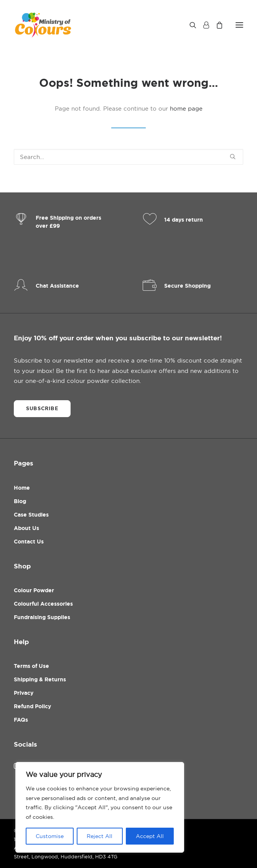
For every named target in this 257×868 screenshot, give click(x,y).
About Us (26, 528)
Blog (20, 501)
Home (22, 488)
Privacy (24, 693)
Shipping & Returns (40, 679)
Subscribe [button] (42, 409)
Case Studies (31, 515)
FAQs (21, 720)
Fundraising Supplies (42, 617)
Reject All (100, 836)
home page (186, 108)
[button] (239, 25)
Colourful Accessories (43, 604)
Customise (50, 836)
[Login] (203, 25)
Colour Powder (34, 590)
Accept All (150, 836)
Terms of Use (31, 666)
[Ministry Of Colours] (44, 25)
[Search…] (128, 157)
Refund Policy (32, 706)
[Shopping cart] (216, 25)
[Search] (189, 25)
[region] (100, 807)
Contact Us (29, 542)
